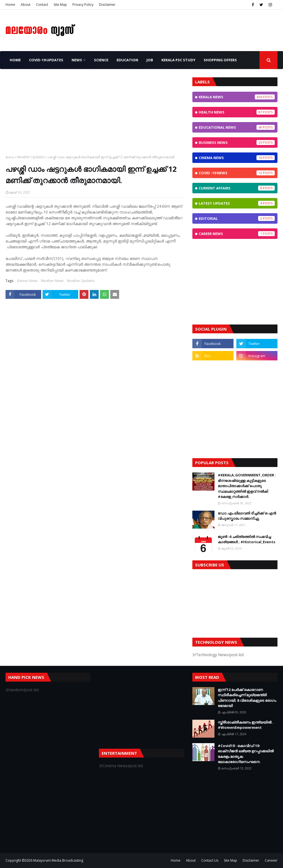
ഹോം (10, 157)
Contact (42, 5)
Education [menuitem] (127, 60)
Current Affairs (237, 188)
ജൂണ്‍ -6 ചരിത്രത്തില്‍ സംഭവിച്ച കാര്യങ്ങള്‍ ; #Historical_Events (247, 539)
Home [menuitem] (15, 60)
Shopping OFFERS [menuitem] (220, 60)
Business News (237, 143)
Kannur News (27, 281)
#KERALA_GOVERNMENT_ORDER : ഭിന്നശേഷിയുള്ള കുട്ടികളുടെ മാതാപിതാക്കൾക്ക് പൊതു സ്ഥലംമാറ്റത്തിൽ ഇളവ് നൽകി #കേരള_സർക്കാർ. (247, 486)
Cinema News (237, 158)
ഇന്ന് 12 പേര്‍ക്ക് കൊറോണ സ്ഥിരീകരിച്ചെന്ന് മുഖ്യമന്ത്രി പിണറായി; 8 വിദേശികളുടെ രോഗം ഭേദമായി (247, 698)
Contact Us (210, 860)
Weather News (52, 281)
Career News (237, 234)
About (26, 5)
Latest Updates (237, 203)
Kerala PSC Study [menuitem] (178, 60)
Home (10, 5)
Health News (237, 112)
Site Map (60, 5)
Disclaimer (107, 5)
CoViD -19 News (237, 173)
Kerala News (237, 97)
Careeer (271, 860)
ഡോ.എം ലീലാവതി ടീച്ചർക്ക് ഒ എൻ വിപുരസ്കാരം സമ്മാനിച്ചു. (247, 516)
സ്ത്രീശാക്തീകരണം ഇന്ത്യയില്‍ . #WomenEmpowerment (246, 725)
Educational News (237, 127)
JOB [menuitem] (150, 60)
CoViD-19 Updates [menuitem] (46, 60)
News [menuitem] (77, 60)
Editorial (237, 218)
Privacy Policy (83, 5)
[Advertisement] (95, 116)
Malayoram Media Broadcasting (58, 860)
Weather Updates (31, 157)
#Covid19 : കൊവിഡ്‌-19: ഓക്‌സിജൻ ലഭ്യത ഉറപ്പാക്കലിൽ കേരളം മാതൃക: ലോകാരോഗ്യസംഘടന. (246, 754)
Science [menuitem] (101, 60)
